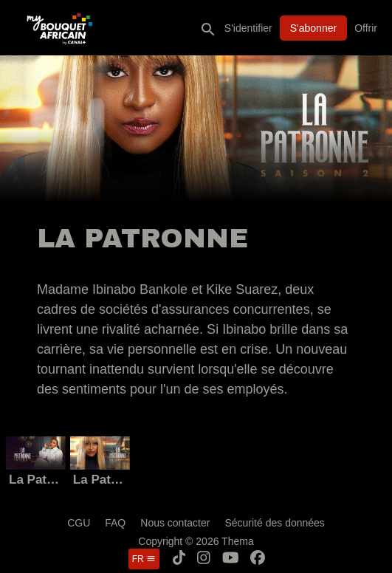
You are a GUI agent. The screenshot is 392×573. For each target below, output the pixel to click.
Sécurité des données (274, 523)
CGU (79, 523)
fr (144, 559)
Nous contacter (175, 523)
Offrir (366, 28)
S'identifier (248, 28)
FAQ (115, 523)
